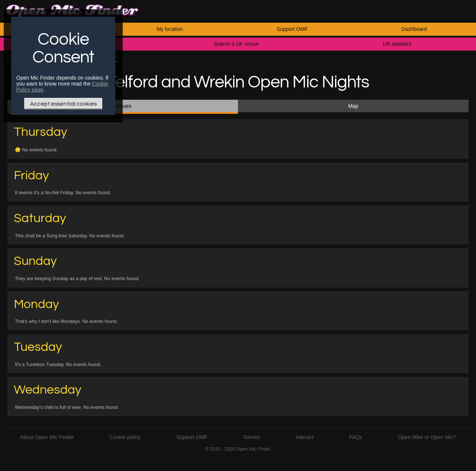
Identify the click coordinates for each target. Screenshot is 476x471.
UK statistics (397, 44)
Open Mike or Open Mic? (427, 437)
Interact (305, 437)
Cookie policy (125, 437)
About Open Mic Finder (47, 437)
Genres (252, 437)
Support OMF (292, 29)
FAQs (356, 437)
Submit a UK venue (236, 44)
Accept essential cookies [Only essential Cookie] (63, 104)
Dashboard (414, 29)
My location (170, 29)
